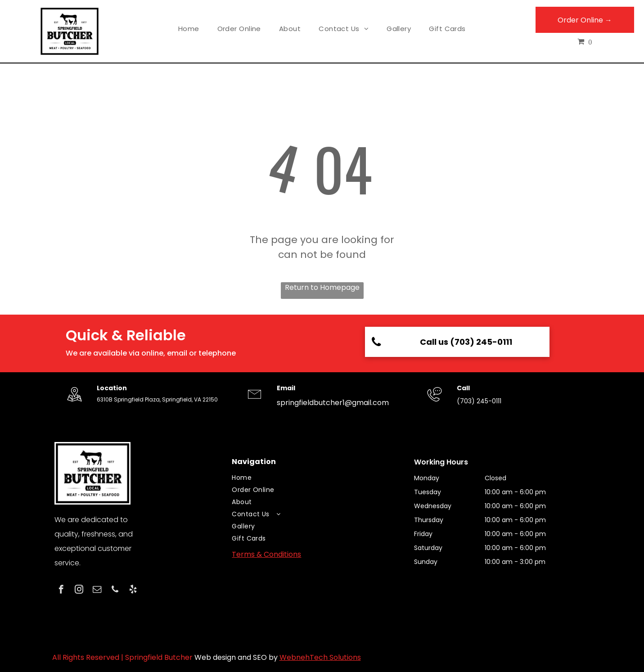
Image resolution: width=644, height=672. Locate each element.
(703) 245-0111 (479, 401)
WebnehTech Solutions (320, 657)
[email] (97, 591)
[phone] (115, 591)
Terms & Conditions (266, 554)
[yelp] (133, 591)
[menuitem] (189, 29)
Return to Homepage (322, 287)
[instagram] (79, 591)
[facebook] (61, 591)
